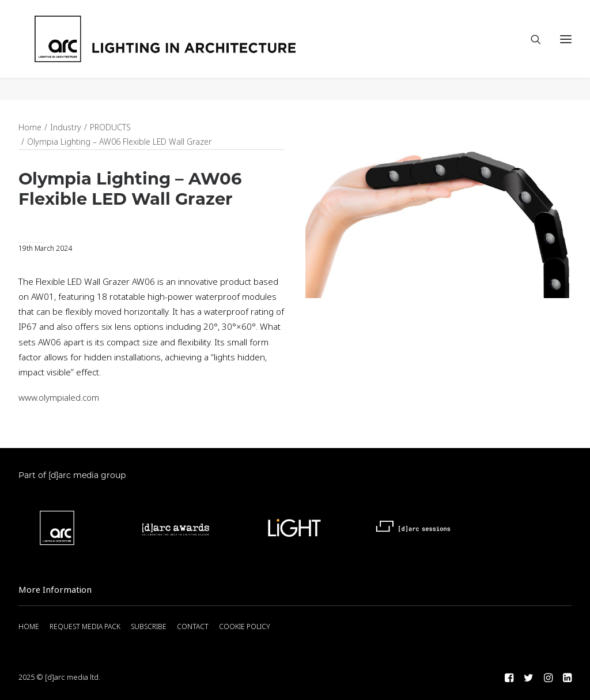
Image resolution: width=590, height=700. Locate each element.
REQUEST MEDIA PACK (85, 627)
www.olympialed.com (59, 398)
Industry (66, 128)
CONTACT (193, 627)
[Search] (531, 50)
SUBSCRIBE (149, 627)
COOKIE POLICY (245, 627)
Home (30, 128)
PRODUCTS (110, 128)
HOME (29, 627)
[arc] (212, 50)
